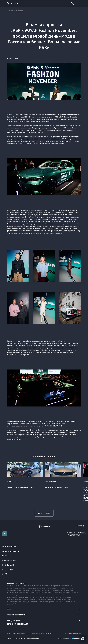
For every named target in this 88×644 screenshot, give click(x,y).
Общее (10, 609)
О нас (5, 574)
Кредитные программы (17, 615)
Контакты (7, 556)
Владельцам (8, 569)
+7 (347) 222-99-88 (74, 535)
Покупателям (8, 565)
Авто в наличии (9, 547)
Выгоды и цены (14, 621)
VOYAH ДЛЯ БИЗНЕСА (10, 551)
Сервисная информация (17, 624)
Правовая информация (73, 634)
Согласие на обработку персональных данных (23, 638)
